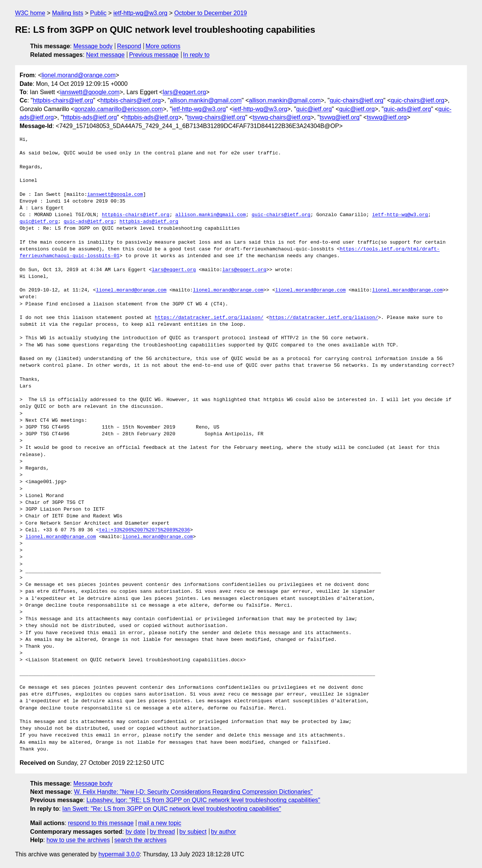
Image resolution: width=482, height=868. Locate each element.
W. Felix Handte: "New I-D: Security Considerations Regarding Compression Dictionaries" (194, 792)
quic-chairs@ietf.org (357, 100)
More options (163, 46)
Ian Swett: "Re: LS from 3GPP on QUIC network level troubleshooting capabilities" (172, 809)
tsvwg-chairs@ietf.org (216, 117)
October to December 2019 (211, 13)
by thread (162, 832)
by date (135, 832)
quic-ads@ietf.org (407, 109)
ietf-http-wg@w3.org (140, 13)
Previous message (154, 55)
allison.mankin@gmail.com (206, 100)
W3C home (30, 13)
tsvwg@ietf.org (340, 117)
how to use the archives (78, 840)
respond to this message (101, 823)
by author (223, 832)
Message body (93, 46)
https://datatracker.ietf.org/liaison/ (209, 318)
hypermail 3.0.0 (119, 854)
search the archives (141, 840)
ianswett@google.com (90, 92)
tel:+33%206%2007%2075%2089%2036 (145, 530)
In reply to (196, 55)
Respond (129, 46)
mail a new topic (160, 823)
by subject (193, 832)
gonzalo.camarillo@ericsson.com (118, 109)
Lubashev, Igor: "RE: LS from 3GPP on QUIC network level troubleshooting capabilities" (203, 800)
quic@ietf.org (314, 109)
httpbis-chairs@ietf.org (63, 100)
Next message (105, 55)
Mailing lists (68, 13)
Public (98, 13)
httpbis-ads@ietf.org (90, 117)
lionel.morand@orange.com (79, 75)
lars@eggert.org (184, 92)
